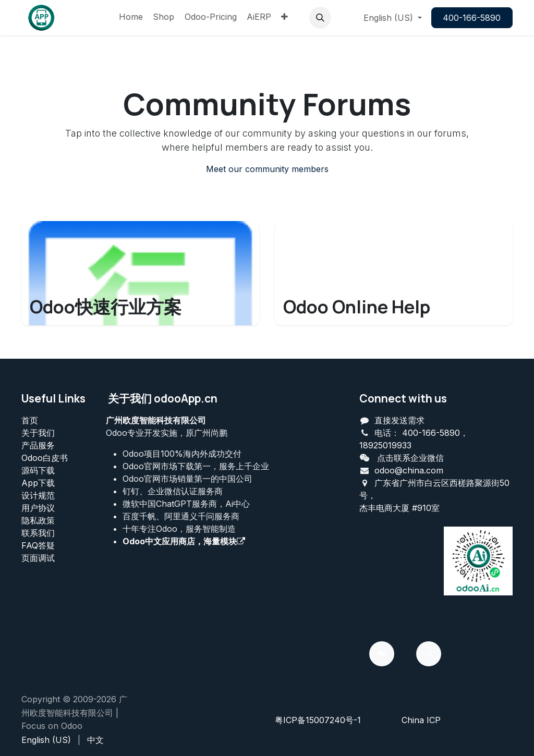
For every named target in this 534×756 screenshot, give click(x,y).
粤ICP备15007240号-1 (318, 720)
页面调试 (38, 558)
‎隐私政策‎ (38, 520)
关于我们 (38, 433)
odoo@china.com (409, 470)
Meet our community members (267, 169)
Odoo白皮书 (45, 458)
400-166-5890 (472, 18)
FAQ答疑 (38, 545)
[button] (320, 18)
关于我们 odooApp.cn (163, 398)
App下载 (38, 483)
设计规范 (38, 495)
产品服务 (38, 445)
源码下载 (38, 470)
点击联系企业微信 (410, 458)
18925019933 (385, 445)
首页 (30, 420)
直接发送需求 (399, 420)
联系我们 (38, 533)
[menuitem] (131, 18)
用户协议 (38, 508)
